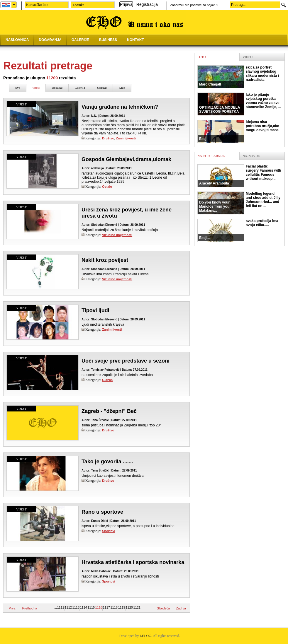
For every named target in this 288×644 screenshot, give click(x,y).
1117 (106, 607)
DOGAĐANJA (50, 40)
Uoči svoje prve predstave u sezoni (126, 361)
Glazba (107, 380)
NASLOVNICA (17, 40)
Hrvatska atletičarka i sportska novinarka (133, 562)
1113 (76, 607)
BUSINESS (108, 40)
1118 (114, 607)
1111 (60, 607)
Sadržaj (102, 88)
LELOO (146, 636)
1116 (99, 607)
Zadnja (181, 608)
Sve (18, 88)
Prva (12, 608)
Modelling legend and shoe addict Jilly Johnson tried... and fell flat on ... (239, 203)
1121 (137, 607)
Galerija (80, 88)
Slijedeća (164, 608)
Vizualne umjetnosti (117, 235)
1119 (121, 607)
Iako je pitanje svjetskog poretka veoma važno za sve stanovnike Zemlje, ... (239, 104)
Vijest (36, 88)
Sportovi (109, 531)
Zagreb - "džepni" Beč (109, 411)
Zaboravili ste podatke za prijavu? (194, 5)
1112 (68, 607)
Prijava (126, 4)
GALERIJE (80, 40)
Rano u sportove (102, 512)
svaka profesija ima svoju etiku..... (238, 230)
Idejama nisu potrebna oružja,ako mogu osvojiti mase (238, 131)
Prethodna (30, 608)
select (14, 5)
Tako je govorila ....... (107, 462)
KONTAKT (135, 40)
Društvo (108, 138)
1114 (83, 607)
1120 (129, 607)
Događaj (57, 88)
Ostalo (107, 187)
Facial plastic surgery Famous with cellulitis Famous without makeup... (239, 176)
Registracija (147, 4)
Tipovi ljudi (95, 310)
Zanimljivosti (126, 138)
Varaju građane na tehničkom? (120, 107)
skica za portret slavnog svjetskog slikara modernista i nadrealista (238, 77)
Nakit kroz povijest (105, 260)
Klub (122, 88)
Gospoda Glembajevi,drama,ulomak (126, 159)
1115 (91, 607)
